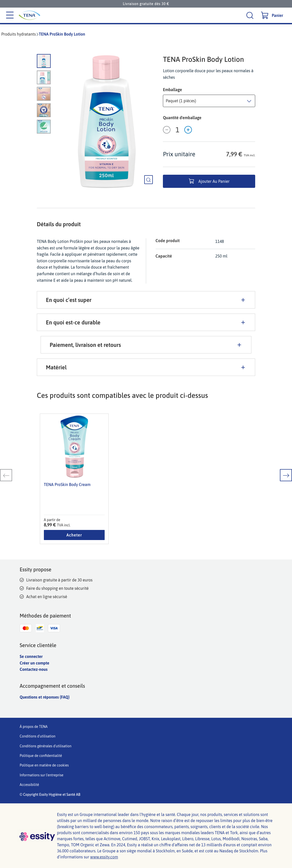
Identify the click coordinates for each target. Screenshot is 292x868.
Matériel (146, 367)
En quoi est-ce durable (146, 322)
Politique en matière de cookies (44, 765)
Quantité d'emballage (182, 118)
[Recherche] (251, 15)
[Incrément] (188, 130)
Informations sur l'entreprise (41, 775)
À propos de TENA (34, 727)
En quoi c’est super (146, 300)
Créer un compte (34, 663)
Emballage (172, 90)
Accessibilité (29, 785)
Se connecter (31, 656)
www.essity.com (104, 857)
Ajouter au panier (209, 181)
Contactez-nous (34, 669)
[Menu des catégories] (10, 15)
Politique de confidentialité (41, 756)
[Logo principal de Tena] (67, 15)
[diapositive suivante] (286, 475)
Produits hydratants (19, 34)
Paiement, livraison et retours (146, 345)
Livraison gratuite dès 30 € (146, 4)
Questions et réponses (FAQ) (45, 697)
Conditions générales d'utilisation (46, 746)
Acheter (74, 535)
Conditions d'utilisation (38, 736)
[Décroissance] (167, 130)
